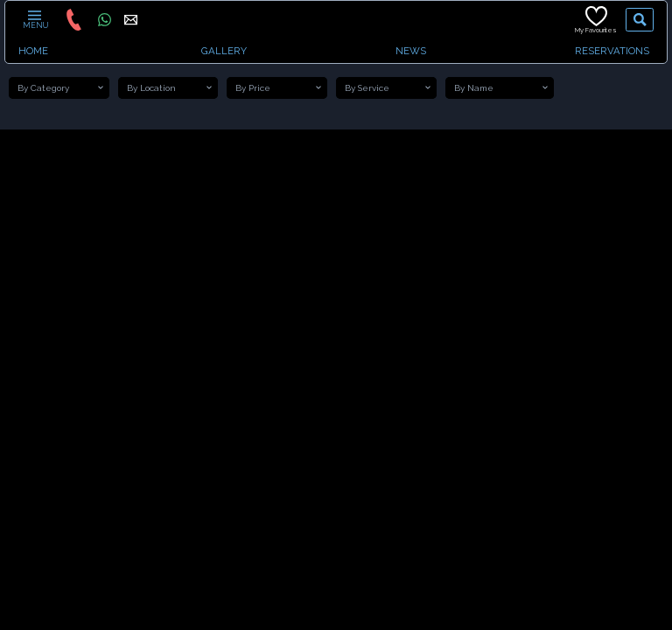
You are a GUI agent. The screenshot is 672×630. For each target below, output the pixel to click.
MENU (35, 19)
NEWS (411, 51)
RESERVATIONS (612, 51)
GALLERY (224, 51)
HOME (33, 51)
